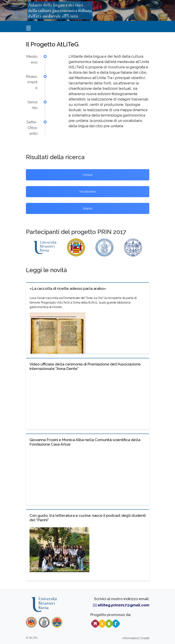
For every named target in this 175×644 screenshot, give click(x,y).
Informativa (130, 638)
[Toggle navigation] (29, 28)
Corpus (88, 175)
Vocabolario (88, 191)
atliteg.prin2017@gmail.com (123, 605)
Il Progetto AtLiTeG (52, 44)
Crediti (145, 638)
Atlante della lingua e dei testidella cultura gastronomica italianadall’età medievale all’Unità (60, 10)
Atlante (87, 208)
